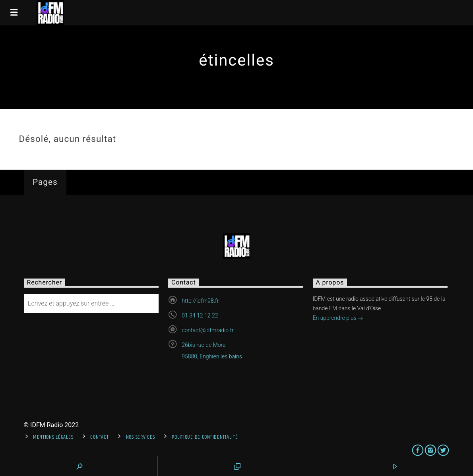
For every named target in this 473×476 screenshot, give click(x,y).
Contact (99, 437)
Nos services (141, 437)
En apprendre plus (338, 319)
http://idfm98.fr (200, 301)
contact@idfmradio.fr (208, 330)
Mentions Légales (53, 437)
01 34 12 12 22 (200, 315)
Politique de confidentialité (205, 437)
